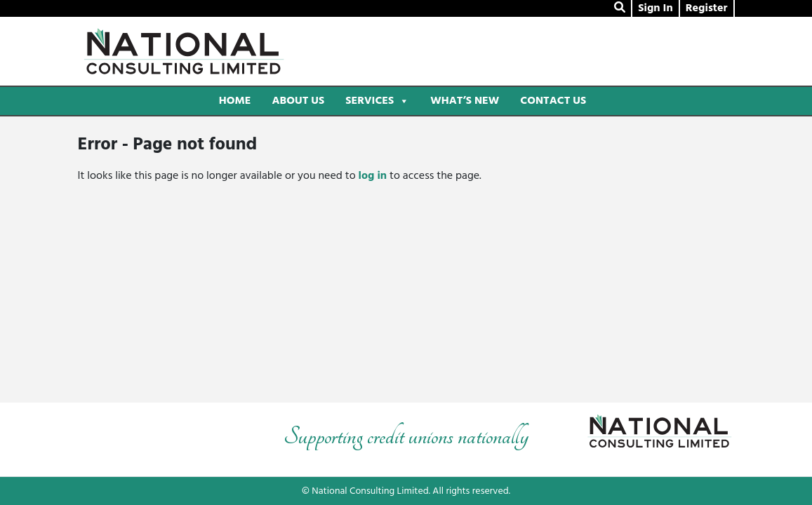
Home (235, 101)
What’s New (465, 101)
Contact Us (553, 101)
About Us (298, 101)
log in (373, 176)
